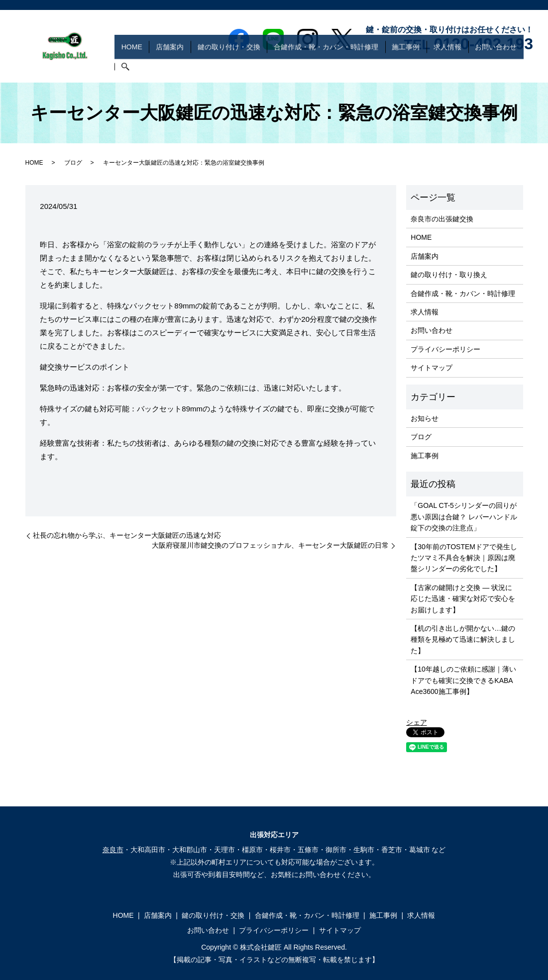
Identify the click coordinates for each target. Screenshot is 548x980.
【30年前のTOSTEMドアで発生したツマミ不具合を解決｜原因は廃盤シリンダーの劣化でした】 (464, 558)
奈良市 (113, 850)
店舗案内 (201, 67)
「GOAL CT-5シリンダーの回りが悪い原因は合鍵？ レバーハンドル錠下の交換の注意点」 (464, 517)
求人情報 (452, 67)
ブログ (73, 163)
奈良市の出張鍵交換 (442, 219)
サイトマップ (432, 368)
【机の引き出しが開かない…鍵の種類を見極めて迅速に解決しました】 (463, 639)
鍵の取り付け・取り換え (449, 275)
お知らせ (425, 418)
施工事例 (417, 67)
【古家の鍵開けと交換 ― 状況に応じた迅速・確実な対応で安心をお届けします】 (463, 599)
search (526, 67)
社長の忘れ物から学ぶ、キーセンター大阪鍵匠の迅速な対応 (127, 535)
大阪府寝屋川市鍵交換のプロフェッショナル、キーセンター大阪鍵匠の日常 (270, 545)
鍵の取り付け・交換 (253, 67)
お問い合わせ (494, 67)
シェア (417, 722)
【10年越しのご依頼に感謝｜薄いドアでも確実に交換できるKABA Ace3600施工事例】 (463, 680)
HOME (170, 67)
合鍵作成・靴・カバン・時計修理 (344, 67)
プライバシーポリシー (445, 349)
